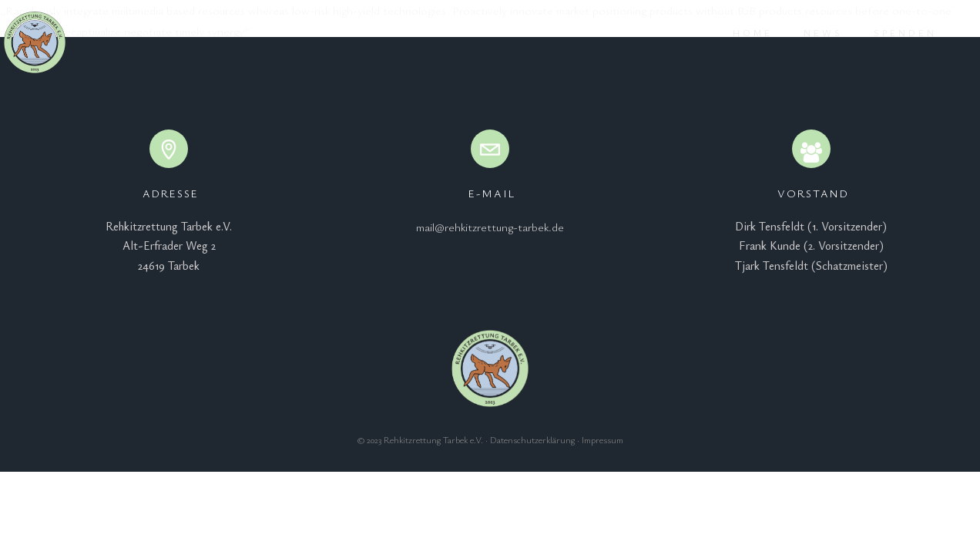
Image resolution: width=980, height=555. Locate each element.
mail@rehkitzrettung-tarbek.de (490, 227)
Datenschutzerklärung (532, 439)
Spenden (886, 32)
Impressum (602, 439)
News (804, 32)
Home (733, 32)
